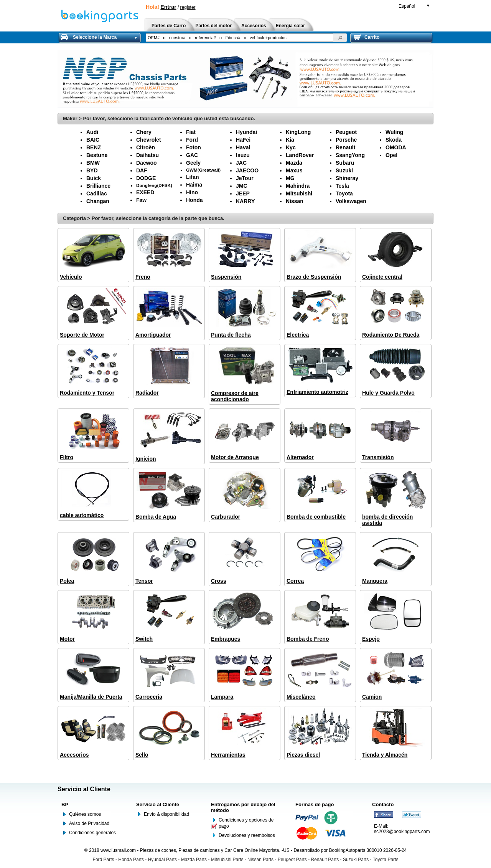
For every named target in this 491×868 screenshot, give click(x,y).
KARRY (245, 201)
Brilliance (98, 186)
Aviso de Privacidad (89, 823)
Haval (243, 147)
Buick (94, 178)
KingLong (298, 132)
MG (290, 178)
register (188, 7)
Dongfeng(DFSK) (154, 185)
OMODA (396, 147)
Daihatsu (147, 155)
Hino (192, 192)
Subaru (345, 163)
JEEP (243, 193)
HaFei (243, 140)
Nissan (295, 201)
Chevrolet (149, 140)
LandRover (300, 155)
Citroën (146, 147)
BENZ (94, 147)
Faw (141, 200)
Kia (290, 140)
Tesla (342, 186)
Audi (92, 132)
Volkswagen (351, 201)
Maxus (294, 170)
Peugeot (346, 132)
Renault (345, 147)
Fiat (191, 132)
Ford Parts (104, 860)
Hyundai (246, 132)
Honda (194, 200)
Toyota (344, 193)
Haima (194, 185)
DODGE (146, 178)
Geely (193, 163)
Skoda (394, 140)
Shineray (347, 178)
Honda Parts (131, 860)
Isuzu (243, 155)
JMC (242, 186)
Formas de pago (315, 804)
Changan (98, 201)
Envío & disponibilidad (166, 814)
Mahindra (298, 186)
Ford (192, 140)
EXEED (145, 192)
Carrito (367, 37)
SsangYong (350, 155)
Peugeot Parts (292, 860)
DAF (142, 170)
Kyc (291, 147)
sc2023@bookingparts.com (402, 832)
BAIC (93, 140)
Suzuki (344, 170)
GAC (192, 155)
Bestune (97, 155)
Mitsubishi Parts (227, 860)
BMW (93, 163)
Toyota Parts (386, 860)
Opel (391, 155)
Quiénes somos (85, 814)
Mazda (294, 163)
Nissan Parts (260, 860)
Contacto (383, 804)
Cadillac (97, 193)
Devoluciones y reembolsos (247, 835)
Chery (144, 132)
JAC (241, 163)
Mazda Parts (194, 860)
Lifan (192, 177)
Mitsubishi (299, 193)
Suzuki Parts (356, 860)
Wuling (394, 132)
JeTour (245, 178)
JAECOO (247, 170)
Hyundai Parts (162, 860)
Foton (194, 147)
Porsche (346, 140)
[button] (340, 38)
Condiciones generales (92, 833)
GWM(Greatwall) (203, 170)
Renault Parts (325, 860)
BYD (92, 170)
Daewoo (147, 163)
